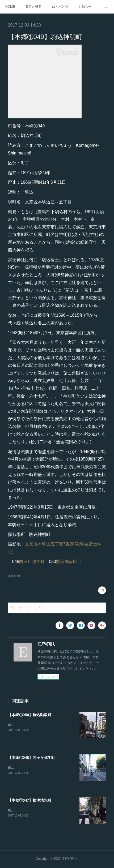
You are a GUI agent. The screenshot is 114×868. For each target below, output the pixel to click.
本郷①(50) (14, 576)
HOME (10, 7)
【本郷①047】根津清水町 (30, 801)
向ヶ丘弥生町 (32, 562)
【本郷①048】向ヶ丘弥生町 (31, 758)
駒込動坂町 (67, 562)
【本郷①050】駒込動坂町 (30, 715)
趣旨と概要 (33, 7)
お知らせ (85, 7)
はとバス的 (60, 7)
